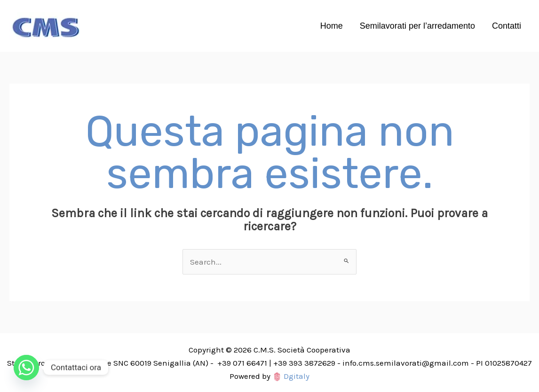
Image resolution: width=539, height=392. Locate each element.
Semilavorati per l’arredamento (417, 26)
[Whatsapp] (26, 368)
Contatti (507, 26)
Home (332, 26)
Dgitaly (297, 376)
